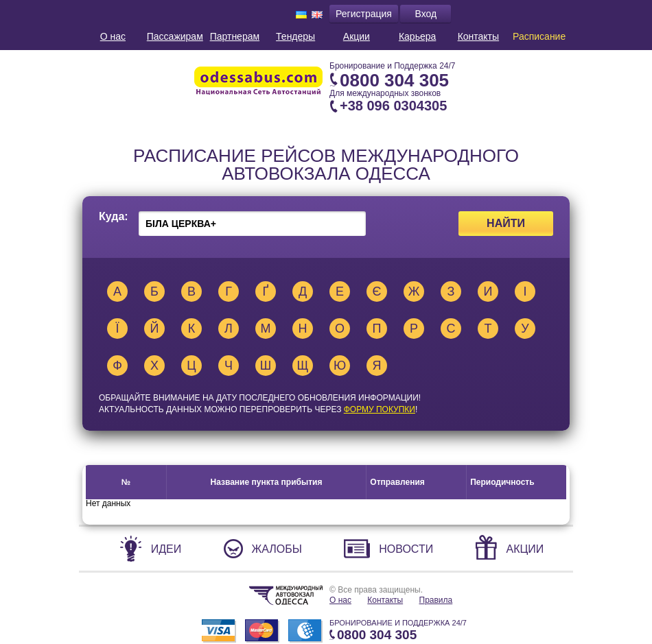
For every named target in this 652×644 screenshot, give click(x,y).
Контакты (478, 36)
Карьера (417, 36)
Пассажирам (175, 36)
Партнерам (235, 36)
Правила (436, 600)
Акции (357, 36)
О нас (113, 36)
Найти (506, 223)
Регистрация (364, 14)
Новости (406, 549)
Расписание (539, 36)
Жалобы (277, 549)
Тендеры (295, 36)
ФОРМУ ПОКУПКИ (380, 409)
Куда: (114, 217)
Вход (426, 14)
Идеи (166, 549)
